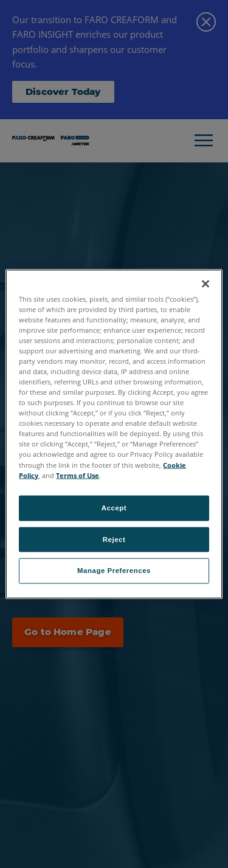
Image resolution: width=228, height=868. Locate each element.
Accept (114, 507)
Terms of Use (78, 475)
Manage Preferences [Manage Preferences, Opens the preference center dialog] (114, 571)
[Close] (206, 283)
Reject (114, 539)
